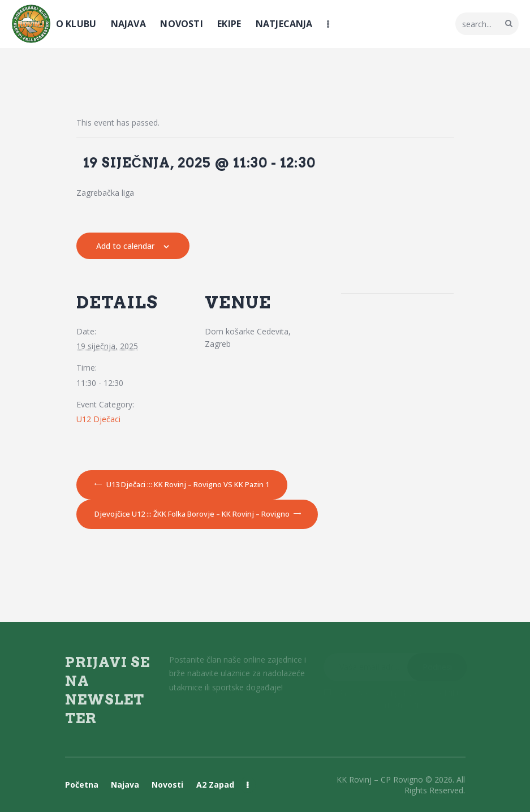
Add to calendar (125, 246)
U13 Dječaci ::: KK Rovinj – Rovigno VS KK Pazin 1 (187, 484)
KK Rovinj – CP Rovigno (380, 779)
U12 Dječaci (98, 419)
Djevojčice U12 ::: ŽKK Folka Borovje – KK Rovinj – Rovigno (193, 514)
